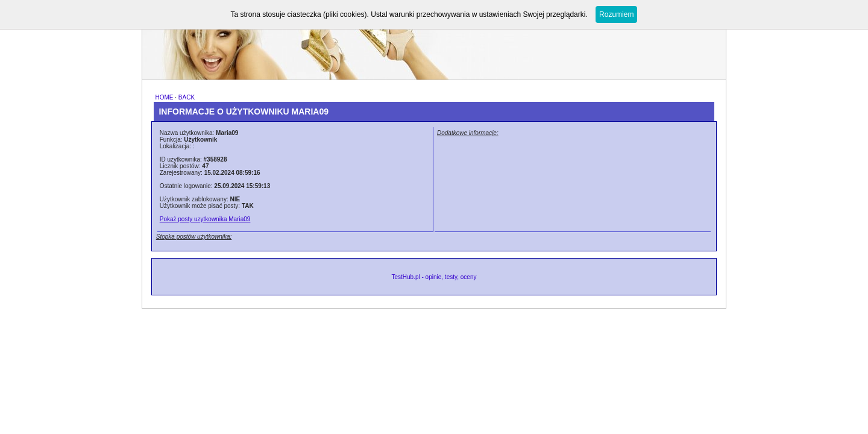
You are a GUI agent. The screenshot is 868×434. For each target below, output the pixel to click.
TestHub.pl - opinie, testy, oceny (434, 277)
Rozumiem (616, 14)
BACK (187, 97)
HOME (164, 97)
